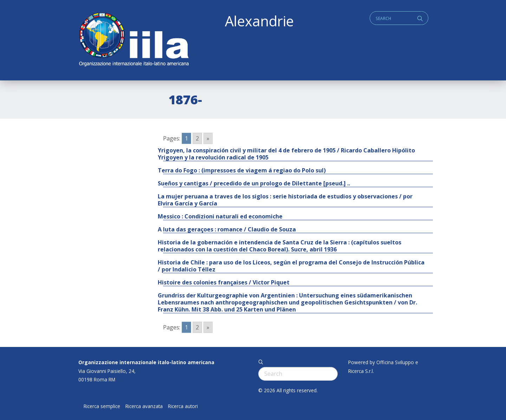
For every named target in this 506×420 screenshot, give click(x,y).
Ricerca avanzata (144, 406)
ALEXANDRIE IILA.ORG (134, 40)
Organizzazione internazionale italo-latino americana (146, 362)
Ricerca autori (183, 406)
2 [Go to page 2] (197, 138)
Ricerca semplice (102, 406)
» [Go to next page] (208, 138)
